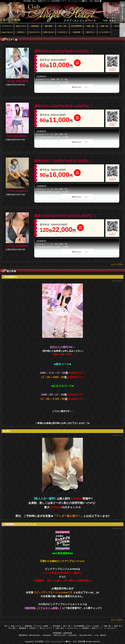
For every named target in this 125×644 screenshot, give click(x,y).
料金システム (21, 26)
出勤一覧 (90, 26)
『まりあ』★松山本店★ (17, 246)
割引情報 (49, 26)
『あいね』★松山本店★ (17, 81)
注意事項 (76, 32)
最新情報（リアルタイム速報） (35, 26)
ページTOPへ (118, 264)
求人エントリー (35, 32)
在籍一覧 (104, 26)
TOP (7, 26)
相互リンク (90, 32)
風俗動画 (7, 32)
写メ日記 (118, 26)
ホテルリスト (62, 32)
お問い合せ (49, 32)
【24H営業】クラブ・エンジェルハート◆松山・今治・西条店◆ (60, 641)
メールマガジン (104, 32)
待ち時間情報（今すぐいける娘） (76, 26)
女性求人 (21, 32)
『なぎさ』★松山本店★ (17, 191)
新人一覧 (62, 26)
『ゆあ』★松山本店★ (16, 136)
